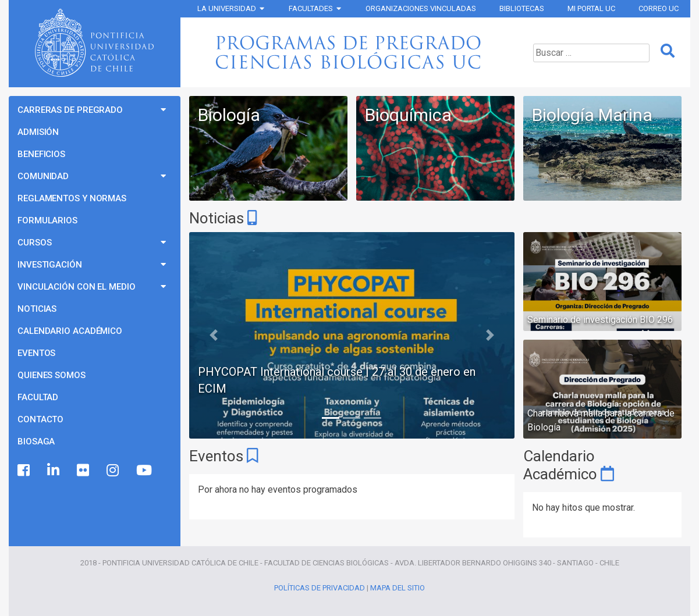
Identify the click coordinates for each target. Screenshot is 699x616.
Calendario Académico (70, 331)
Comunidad (43, 176)
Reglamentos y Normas (72, 198)
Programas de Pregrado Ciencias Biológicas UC (352, 52)
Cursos (34, 243)
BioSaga (36, 441)
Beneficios (41, 154)
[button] (214, 335)
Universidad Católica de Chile (94, 43)
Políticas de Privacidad (320, 588)
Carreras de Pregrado (70, 110)
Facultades (311, 8)
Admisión (38, 132)
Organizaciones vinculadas (421, 8)
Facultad (38, 397)
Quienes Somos (52, 375)
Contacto (40, 419)
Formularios (47, 220)
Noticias (37, 309)
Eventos (36, 353)
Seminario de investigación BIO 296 (600, 320)
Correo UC (659, 8)
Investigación (50, 265)
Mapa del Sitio (398, 588)
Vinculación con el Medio (77, 287)
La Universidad (227, 8)
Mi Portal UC (591, 8)
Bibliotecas (522, 8)
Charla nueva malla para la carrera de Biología (601, 420)
